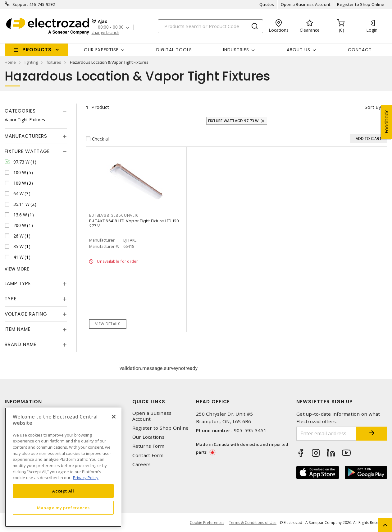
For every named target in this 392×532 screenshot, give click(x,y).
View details (108, 324)
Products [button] (37, 50)
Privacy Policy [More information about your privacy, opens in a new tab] (86, 478)
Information (23, 402)
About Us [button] (299, 50)
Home (10, 62)
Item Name (18, 329)
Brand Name (21, 344)
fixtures (54, 62)
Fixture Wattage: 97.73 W (233, 121)
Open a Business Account (306, 4)
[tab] (36, 111)
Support (20, 4)
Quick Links (149, 402)
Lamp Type (18, 283)
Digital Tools (174, 50)
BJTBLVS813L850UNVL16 (114, 215)
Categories (20, 111)
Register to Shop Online (361, 4)
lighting (31, 62)
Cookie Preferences (207, 523)
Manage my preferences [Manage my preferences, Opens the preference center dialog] (63, 508)
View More (17, 269)
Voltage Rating (26, 314)
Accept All (63, 491)
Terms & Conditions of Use (253, 523)
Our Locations (148, 437)
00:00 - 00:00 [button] (111, 27)
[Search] (210, 26)
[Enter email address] (326, 434)
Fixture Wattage (27, 151)
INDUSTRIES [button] (236, 50)
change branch (105, 32)
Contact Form (148, 455)
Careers (142, 464)
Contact (360, 50)
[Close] (114, 417)
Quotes (267, 4)
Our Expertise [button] (101, 50)
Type (11, 299)
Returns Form (148, 446)
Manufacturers (26, 136)
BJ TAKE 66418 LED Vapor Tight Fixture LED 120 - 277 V (136, 223)
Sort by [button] (373, 107)
